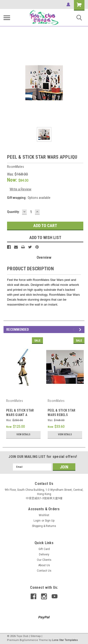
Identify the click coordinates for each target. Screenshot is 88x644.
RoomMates (15, 401)
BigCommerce (29, 640)
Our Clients (44, 560)
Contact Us (44, 571)
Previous (74, 330)
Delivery (44, 554)
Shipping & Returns (44, 526)
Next (81, 330)
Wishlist (44, 515)
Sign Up (50, 521)
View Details (23, 434)
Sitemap (36, 636)
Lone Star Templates (65, 640)
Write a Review (21, 189)
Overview (44, 257)
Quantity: (13, 212)
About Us (44, 565)
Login (37, 521)
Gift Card (44, 549)
